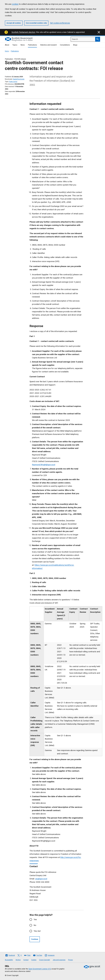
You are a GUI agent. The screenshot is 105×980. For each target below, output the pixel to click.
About (7, 45)
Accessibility (9, 960)
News (23, 45)
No (35, 925)
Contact (26, 960)
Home (7, 51)
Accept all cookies (14, 23)
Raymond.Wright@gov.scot (44, 465)
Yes (35, 919)
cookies (15, 4)
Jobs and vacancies (59, 960)
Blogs (75, 45)
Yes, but (37, 931)
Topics (15, 45)
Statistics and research (48, 45)
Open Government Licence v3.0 (40, 969)
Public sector (13, 82)
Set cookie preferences (60, 23)
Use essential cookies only (36, 23)
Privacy (71, 960)
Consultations (65, 45)
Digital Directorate (19, 79)
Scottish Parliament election (23, 32)
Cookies (34, 960)
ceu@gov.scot (41, 879)
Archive (18, 960)
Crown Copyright (45, 960)
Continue (35, 939)
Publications (32, 45)
